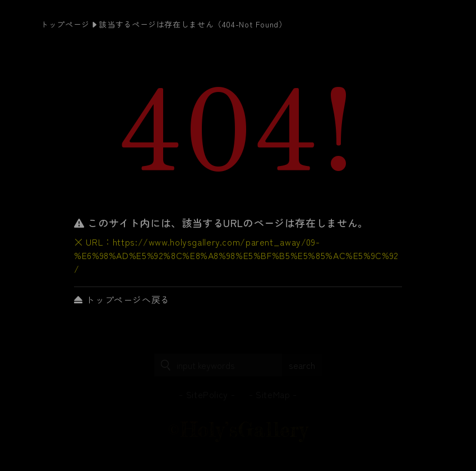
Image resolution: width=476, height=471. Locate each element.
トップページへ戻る (122, 299)
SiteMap (273, 394)
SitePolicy (207, 394)
